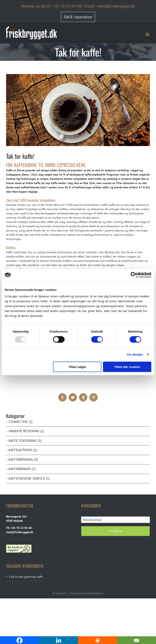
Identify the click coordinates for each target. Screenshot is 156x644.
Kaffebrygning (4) (23, 460)
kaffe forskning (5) (25, 441)
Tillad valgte (77, 367)
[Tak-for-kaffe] (78, 110)
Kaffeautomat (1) (23, 450)
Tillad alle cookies (127, 367)
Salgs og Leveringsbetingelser (87, 593)
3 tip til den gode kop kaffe (26, 577)
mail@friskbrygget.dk (20, 532)
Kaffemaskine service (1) (29, 478)
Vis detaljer (135, 354)
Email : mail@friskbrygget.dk (110, 6)
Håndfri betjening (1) (26, 431)
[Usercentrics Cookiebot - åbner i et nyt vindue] (134, 275)
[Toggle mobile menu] (148, 34)
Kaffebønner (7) (22, 469)
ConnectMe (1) (21, 422)
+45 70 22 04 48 (67, 6)
